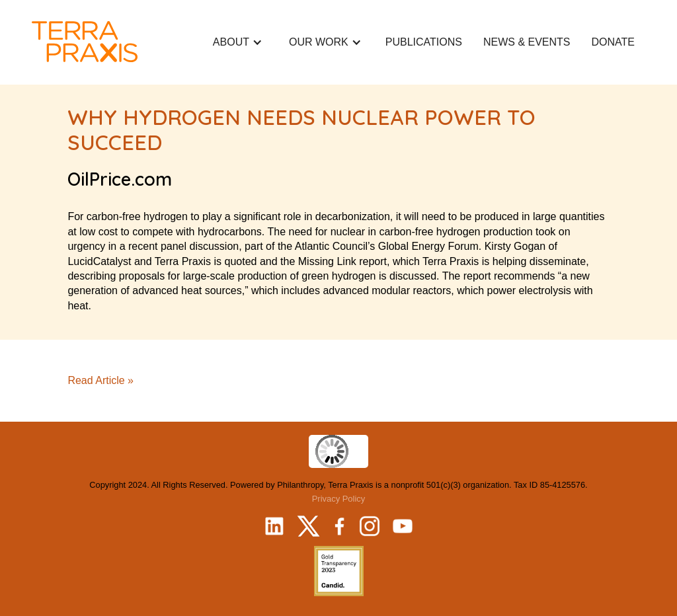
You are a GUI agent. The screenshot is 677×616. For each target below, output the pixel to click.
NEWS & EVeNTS (527, 42)
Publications (424, 42)
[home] (85, 42)
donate (613, 42)
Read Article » (100, 380)
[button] (238, 42)
